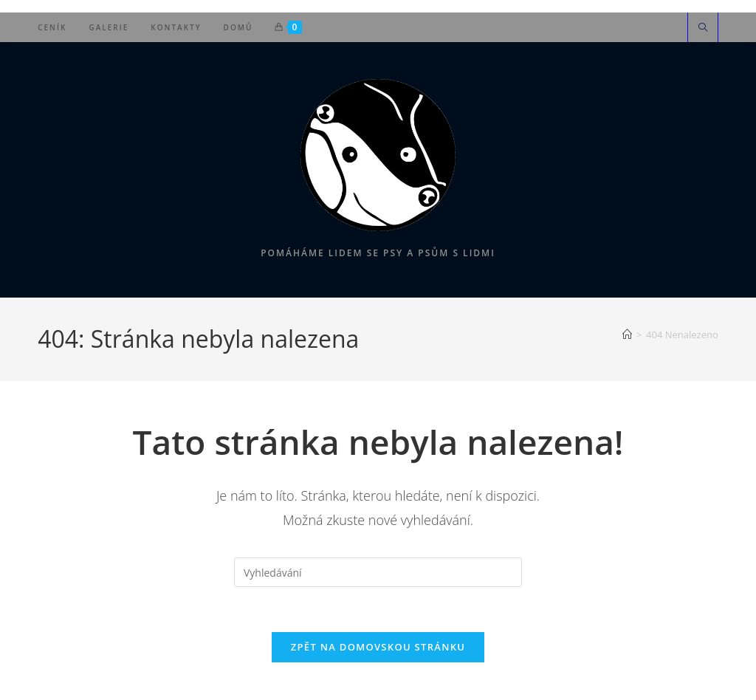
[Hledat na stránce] (703, 28)
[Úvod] (627, 334)
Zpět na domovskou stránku (378, 647)
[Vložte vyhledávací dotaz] (378, 572)
